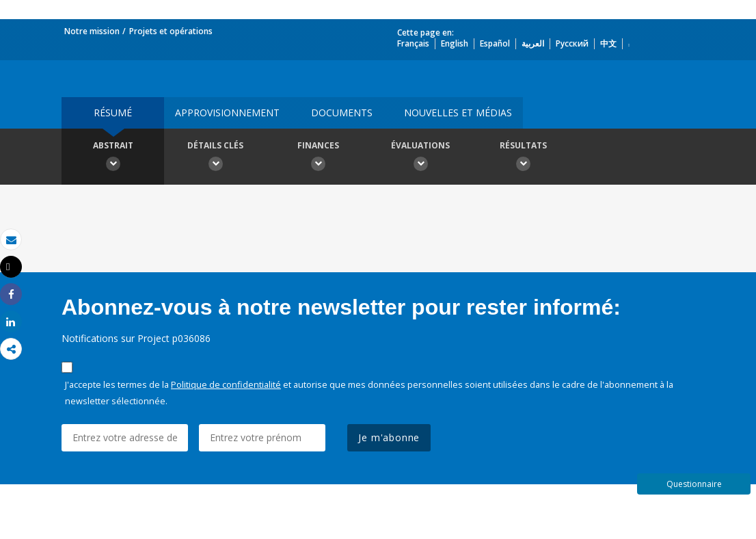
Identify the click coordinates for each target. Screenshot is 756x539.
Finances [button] (318, 158)
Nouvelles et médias (458, 113)
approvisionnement (227, 113)
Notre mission (92, 31)
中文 (608, 43)
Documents (342, 113)
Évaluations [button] (420, 158)
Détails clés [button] (215, 158)
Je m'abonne (389, 437)
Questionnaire (694, 484)
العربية (533, 43)
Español (495, 43)
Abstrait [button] (113, 158)
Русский (572, 43)
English (455, 43)
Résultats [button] (523, 158)
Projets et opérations (171, 31)
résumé (113, 113)
